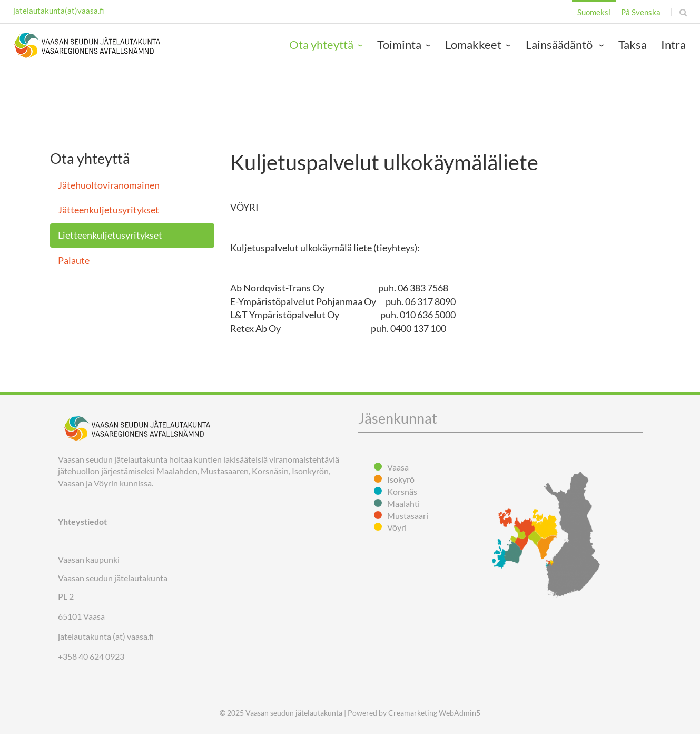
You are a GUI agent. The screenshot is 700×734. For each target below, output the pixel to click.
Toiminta (399, 45)
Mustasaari (408, 516)
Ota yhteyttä (321, 45)
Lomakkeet (473, 45)
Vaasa (398, 467)
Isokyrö (401, 479)
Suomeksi (594, 12)
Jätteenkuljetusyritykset (109, 210)
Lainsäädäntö (560, 45)
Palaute (74, 260)
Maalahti (403, 503)
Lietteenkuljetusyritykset (110, 235)
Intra (673, 45)
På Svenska (641, 12)
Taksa (633, 45)
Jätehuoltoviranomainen (109, 185)
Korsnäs (402, 491)
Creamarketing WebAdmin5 (434, 713)
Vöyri (397, 527)
